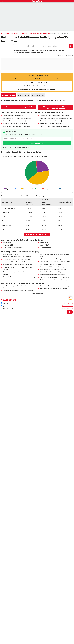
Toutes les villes (45, 248)
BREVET (37, 78)
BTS (58, 78)
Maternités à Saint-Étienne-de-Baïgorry (53, 275)
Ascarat (55, 50)
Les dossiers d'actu (8, 308)
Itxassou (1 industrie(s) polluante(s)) (14, 121)
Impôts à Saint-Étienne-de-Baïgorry (52, 264)
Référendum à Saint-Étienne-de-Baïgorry (53, 280)
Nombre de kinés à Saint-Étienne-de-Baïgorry (18, 265)
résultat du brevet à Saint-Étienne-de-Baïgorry (38, 89)
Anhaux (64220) (8, 245)
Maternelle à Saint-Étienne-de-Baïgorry (53, 269)
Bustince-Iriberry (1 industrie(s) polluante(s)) (17, 118)
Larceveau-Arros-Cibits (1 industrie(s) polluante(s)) (56, 118)
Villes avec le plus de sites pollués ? (19, 107)
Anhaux (32, 50)
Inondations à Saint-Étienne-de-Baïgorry (16, 262)
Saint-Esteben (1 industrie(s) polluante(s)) (16, 126)
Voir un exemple (68, 303)
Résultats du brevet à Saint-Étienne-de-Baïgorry (56, 286)
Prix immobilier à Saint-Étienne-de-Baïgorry (54, 277)
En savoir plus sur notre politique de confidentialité (16, 147)
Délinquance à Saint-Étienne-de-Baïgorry (16, 259)
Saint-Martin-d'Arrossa (43, 50)
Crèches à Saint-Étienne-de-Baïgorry (52, 267)
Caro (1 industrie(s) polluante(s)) (13, 116)
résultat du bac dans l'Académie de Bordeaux (38, 86)
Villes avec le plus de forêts (37, 235)
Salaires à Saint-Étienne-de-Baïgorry (52, 259)
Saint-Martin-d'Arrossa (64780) (13, 248)
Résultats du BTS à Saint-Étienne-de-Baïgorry (55, 288)
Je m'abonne (36, 143)
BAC (16, 78)
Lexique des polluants (37, 294)
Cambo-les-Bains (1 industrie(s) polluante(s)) (54, 116)
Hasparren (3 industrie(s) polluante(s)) (52, 123)
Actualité (7, 33)
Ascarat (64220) (45, 242)
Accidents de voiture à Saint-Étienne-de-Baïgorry (19, 277)
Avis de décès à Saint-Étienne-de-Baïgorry (17, 257)
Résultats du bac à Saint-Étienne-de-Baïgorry (18, 291)
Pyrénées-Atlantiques (41, 33)
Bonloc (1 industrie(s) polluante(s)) (51, 121)
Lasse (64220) (44, 245)
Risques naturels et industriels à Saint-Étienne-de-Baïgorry (55, 108)
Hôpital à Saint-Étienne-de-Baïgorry (52, 272)
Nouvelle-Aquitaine (26, 33)
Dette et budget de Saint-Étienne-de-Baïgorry (55, 262)
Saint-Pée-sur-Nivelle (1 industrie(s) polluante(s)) (55, 126)
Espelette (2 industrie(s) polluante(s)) (15, 123)
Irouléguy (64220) (9, 242)
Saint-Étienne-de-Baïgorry (12, 254)
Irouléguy (24, 50)
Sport (3, 306)
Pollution (15, 33)
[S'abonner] (37, 312)
